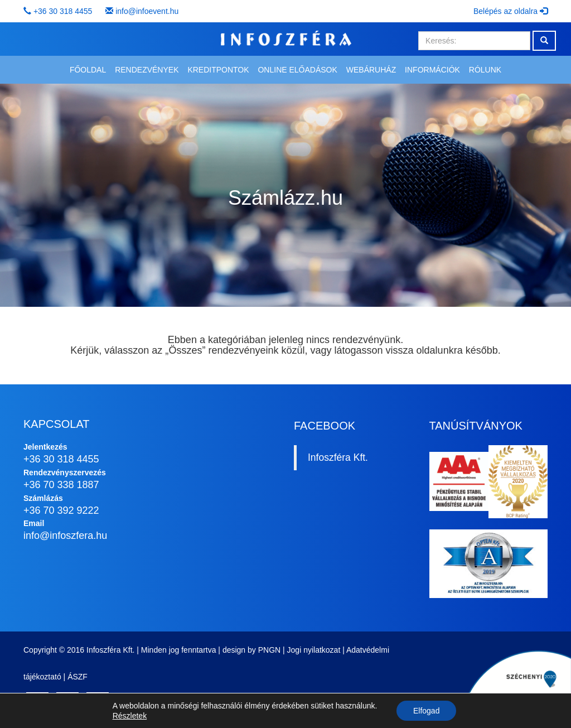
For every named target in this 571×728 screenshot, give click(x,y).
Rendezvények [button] (147, 70)
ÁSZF (78, 677)
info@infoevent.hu (147, 11)
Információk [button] (432, 70)
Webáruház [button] (371, 70)
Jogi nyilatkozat (314, 650)
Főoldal (88, 70)
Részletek (130, 716)
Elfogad (426, 711)
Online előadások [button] (297, 70)
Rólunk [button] (485, 70)
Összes (185, 350)
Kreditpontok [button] (218, 70)
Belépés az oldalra (510, 11)
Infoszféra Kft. (338, 457)
